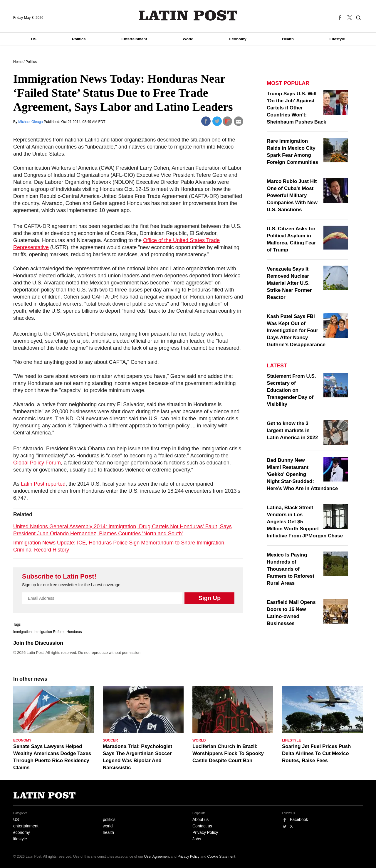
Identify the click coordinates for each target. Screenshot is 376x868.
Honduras (74, 632)
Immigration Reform (49, 632)
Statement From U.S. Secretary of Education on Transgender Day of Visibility (291, 390)
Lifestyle (337, 39)
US (34, 39)
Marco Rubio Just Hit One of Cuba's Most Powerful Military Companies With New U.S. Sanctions (292, 195)
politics (109, 819)
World (188, 39)
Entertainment (134, 39)
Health (288, 39)
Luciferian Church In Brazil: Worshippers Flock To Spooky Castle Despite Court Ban (228, 753)
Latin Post (188, 15)
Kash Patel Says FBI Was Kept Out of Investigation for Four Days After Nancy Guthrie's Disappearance (296, 330)
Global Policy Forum (37, 463)
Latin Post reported (43, 484)
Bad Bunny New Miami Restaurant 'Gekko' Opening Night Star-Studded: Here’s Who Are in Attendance (302, 474)
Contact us (202, 826)
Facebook (299, 819)
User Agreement (157, 857)
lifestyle (20, 839)
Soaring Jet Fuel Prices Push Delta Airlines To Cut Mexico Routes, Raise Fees (316, 753)
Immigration (22, 632)
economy (22, 832)
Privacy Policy (205, 832)
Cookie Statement (221, 857)
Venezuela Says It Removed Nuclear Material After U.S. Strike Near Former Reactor (289, 283)
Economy (238, 39)
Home (18, 62)
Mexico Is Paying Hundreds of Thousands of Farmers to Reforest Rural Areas (291, 569)
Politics (79, 39)
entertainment (26, 826)
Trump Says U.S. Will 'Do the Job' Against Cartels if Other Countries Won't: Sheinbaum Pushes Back (296, 108)
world (108, 826)
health (108, 832)
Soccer (110, 740)
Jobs (197, 839)
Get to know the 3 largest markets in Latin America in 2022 (292, 430)
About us (200, 819)
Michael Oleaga (31, 122)
